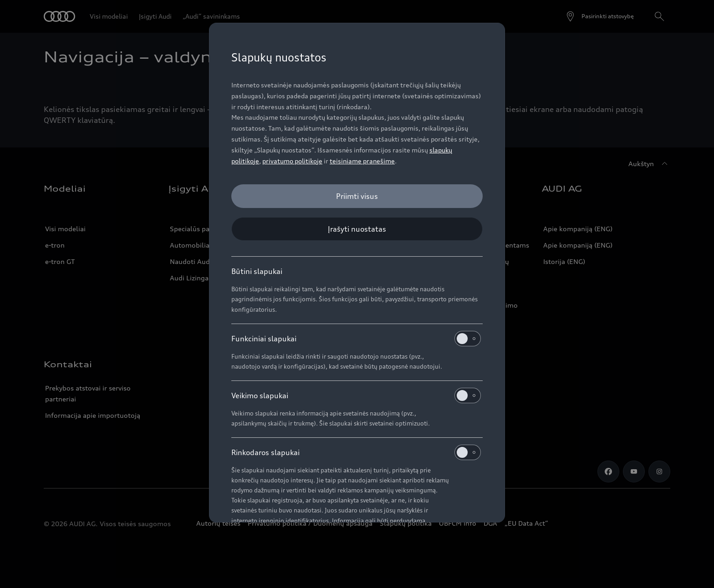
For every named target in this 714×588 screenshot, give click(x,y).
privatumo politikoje (292, 161)
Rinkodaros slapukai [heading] (356, 452)
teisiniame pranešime (362, 161)
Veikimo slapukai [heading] (356, 395)
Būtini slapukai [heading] (257, 271)
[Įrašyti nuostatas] (357, 229)
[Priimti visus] (357, 196)
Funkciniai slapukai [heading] (356, 339)
